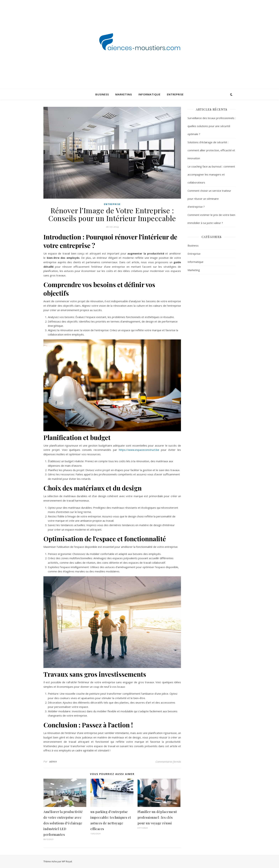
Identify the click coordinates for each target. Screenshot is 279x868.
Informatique (149, 94)
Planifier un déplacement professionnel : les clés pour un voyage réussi (157, 817)
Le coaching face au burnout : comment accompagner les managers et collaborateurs (211, 174)
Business (102, 94)
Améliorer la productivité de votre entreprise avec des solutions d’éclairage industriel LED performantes (63, 823)
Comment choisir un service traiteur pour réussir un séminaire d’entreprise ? (209, 199)
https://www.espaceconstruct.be (139, 450)
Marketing (124, 94)
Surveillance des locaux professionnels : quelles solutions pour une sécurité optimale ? (212, 126)
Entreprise (175, 94)
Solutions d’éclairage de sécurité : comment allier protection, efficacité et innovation (211, 150)
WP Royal (67, 861)
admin (53, 761)
